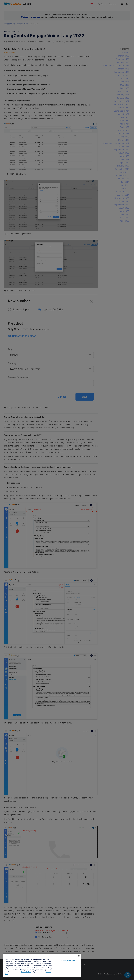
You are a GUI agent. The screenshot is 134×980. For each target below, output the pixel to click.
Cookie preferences (68, 961)
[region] (42, 965)
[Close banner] (79, 956)
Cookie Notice (26, 972)
